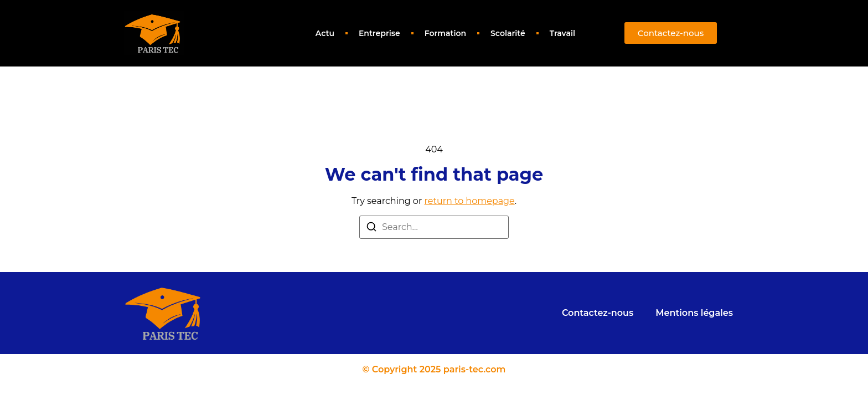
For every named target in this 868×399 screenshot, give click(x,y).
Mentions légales (694, 313)
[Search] (371, 229)
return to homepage (470, 201)
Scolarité (508, 33)
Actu (325, 33)
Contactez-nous (598, 313)
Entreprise (379, 33)
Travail (562, 33)
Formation (445, 33)
